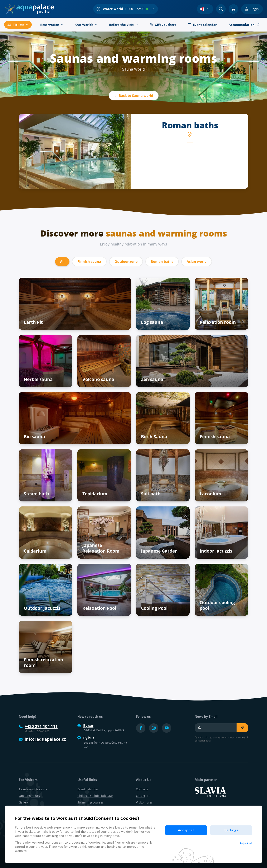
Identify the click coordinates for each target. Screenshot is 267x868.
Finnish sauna (89, 262)
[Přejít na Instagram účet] (154, 728)
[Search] (221, 9)
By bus (86, 738)
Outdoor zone (126, 262)
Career (143, 796)
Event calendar (88, 789)
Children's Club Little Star (95, 796)
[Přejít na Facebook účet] (141, 728)
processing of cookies (85, 843)
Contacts (142, 789)
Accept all (186, 830)
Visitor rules (144, 802)
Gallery (24, 802)
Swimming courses (91, 802)
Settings (231, 830)
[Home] (29, 9)
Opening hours (29, 796)
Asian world (197, 262)
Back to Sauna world (134, 96)
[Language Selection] (205, 9)
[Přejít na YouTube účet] (167, 728)
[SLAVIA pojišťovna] (210, 792)
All (62, 262)
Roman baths (162, 262)
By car (85, 726)
